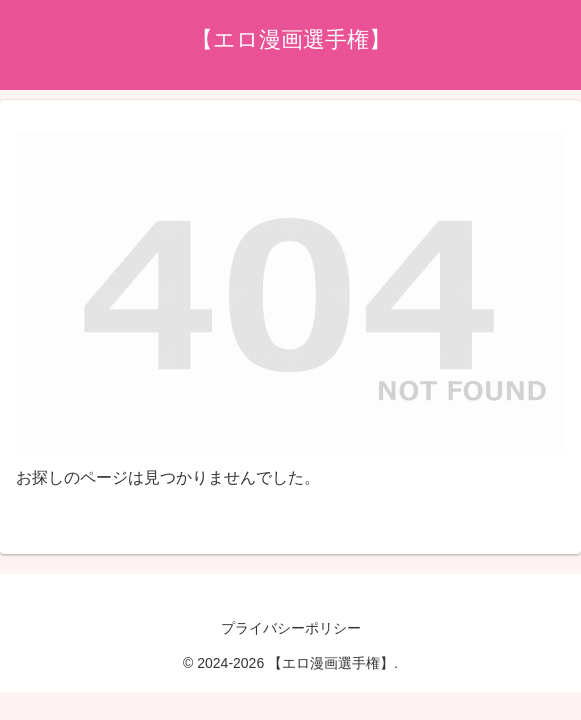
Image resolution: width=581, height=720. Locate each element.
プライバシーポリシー (291, 628)
